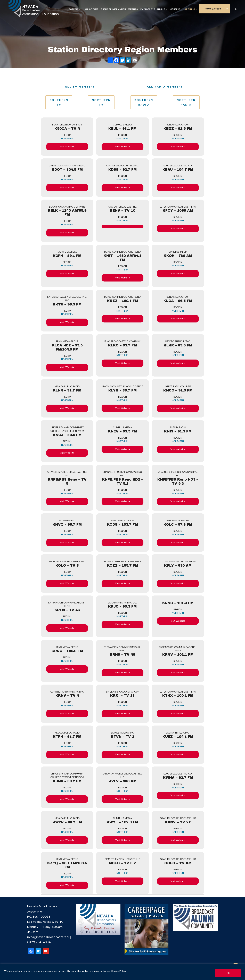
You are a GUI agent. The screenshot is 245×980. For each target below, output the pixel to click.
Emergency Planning (153, 9)
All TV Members (80, 87)
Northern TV (101, 102)
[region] (122, 972)
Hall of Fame (91, 9)
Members (175, 9)
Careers (73, 9)
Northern (67, 139)
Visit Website (67, 147)
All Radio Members (165, 87)
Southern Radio (144, 102)
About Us (190, 9)
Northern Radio (186, 102)
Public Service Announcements (119, 9)
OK (228, 973)
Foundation (213, 9)
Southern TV (59, 102)
